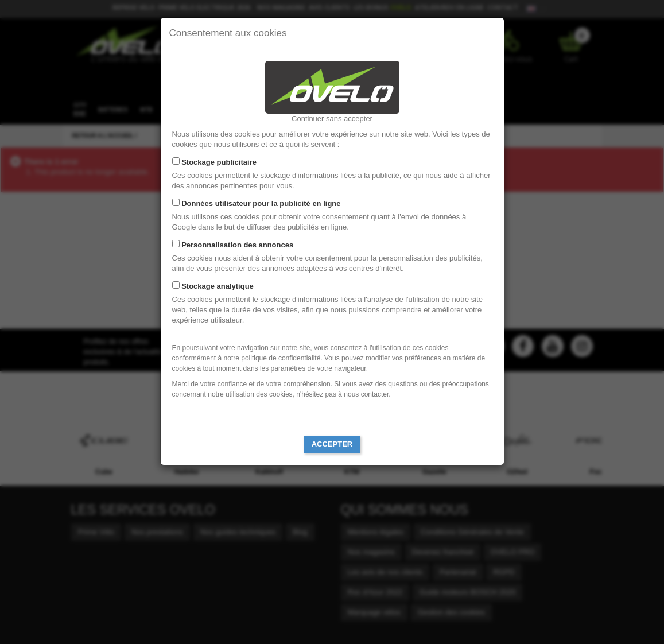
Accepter (332, 444)
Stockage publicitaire (219, 162)
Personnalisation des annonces (237, 245)
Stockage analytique (218, 286)
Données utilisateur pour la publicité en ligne (261, 203)
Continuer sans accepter (332, 119)
